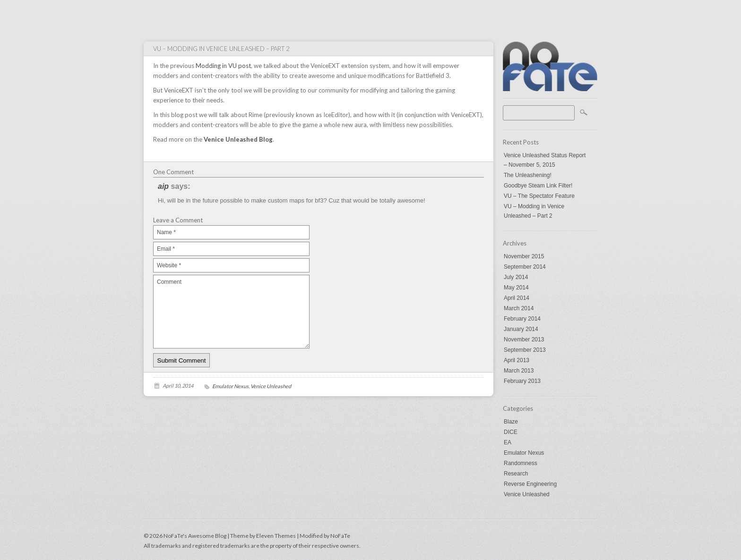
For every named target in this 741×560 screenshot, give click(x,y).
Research (516, 474)
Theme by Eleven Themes (263, 536)
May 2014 (516, 288)
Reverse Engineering (530, 484)
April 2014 (517, 298)
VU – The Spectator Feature (539, 196)
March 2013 (519, 371)
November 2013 (524, 339)
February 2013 (522, 381)
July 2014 (516, 277)
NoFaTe (340, 536)
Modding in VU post (223, 66)
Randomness (521, 463)
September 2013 (525, 350)
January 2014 (521, 329)
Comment (231, 312)
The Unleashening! (528, 175)
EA (508, 442)
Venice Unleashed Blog (238, 139)
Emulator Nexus (524, 453)
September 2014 (525, 267)
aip (163, 186)
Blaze (511, 422)
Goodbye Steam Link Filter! (538, 186)
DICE (511, 432)
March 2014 (519, 308)
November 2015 (524, 256)
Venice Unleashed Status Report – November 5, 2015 (545, 160)
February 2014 (522, 319)
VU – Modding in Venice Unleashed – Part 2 (534, 211)
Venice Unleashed (527, 494)
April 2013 (517, 360)
